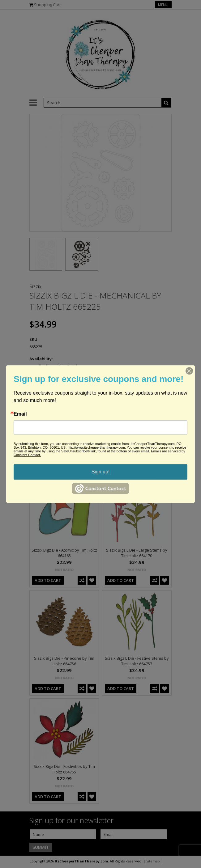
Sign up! (101, 472)
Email (20, 414)
